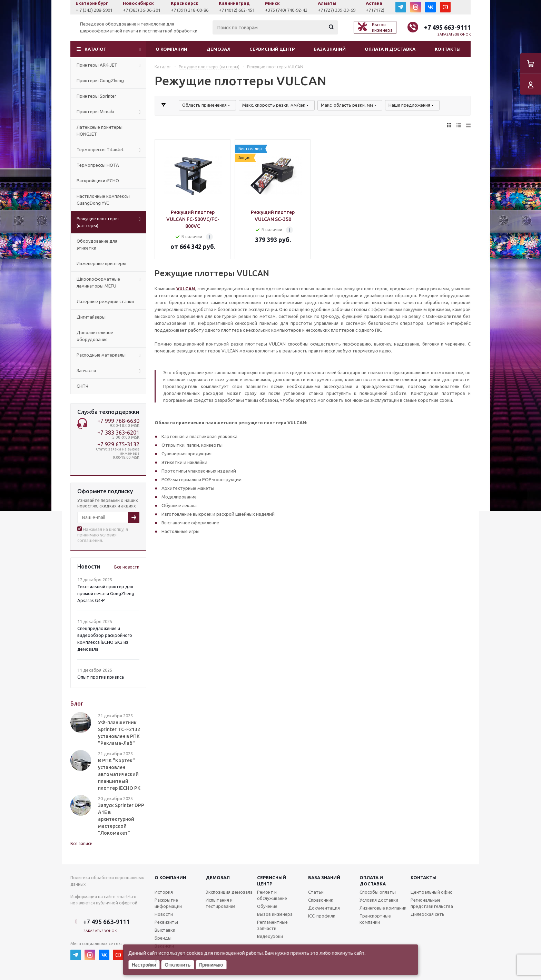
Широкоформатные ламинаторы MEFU (98, 282)
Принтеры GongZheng (100, 80)
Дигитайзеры (91, 317)
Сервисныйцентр (272, 881)
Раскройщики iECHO (98, 181)
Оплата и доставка (390, 49)
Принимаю (211, 965)
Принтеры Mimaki (95, 111)
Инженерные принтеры (101, 263)
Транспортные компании (375, 919)
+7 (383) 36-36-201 (189, 10)
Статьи (316, 892)
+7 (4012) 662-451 (284, 10)
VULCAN (186, 289)
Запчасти (86, 370)
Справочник (321, 900)
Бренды (163, 938)
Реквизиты (166, 922)
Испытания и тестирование (221, 903)
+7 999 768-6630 (118, 421)
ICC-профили (322, 916)
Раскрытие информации (168, 903)
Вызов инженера (275, 914)
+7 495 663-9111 (447, 27)
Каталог (95, 49)
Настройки (144, 965)
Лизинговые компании (383, 908)
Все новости (127, 567)
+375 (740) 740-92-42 (333, 10)
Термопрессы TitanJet (100, 149)
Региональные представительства (432, 903)
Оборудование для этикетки (97, 244)
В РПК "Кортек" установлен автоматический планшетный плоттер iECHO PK (119, 774)
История (164, 892)
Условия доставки (379, 900)
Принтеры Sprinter (96, 96)
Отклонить (178, 965)
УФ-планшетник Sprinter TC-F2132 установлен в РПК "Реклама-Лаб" (119, 733)
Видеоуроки (270, 936)
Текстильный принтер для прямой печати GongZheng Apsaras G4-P (106, 593)
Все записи (81, 843)
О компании (171, 49)
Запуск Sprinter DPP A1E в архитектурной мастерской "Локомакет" (121, 819)
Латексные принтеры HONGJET (100, 130)
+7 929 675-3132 (118, 444)
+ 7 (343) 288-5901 (141, 10)
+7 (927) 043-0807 (94, 10)
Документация (324, 908)
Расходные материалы (101, 355)
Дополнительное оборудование (95, 336)
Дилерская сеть (427, 914)
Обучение (267, 906)
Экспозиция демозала (229, 892)
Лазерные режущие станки (105, 301)
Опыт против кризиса (101, 677)
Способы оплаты (378, 892)
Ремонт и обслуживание (272, 895)
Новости (164, 914)
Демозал (218, 49)
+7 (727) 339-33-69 (383, 10)
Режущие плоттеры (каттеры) (98, 222)
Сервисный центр (272, 49)
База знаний (330, 49)
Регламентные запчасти (272, 925)
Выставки (165, 930)
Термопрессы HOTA (98, 165)
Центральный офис (431, 892)
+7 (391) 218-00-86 (237, 10)
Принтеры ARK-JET (97, 65)
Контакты (448, 49)
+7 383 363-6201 (118, 433)
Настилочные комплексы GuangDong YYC (103, 200)
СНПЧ (82, 386)
